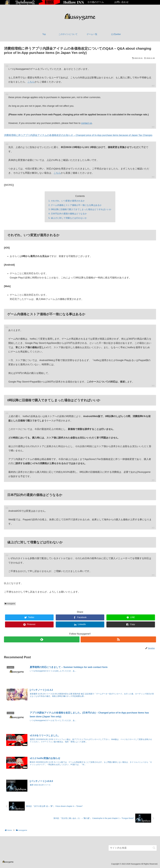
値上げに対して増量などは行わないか (69, 218)
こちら (31, 82)
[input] (133, 848)
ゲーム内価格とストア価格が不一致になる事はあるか (76, 205)
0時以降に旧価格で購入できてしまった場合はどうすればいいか (81, 209)
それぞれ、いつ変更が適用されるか (68, 201)
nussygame (10, 604)
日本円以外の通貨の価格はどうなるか (69, 214)
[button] (154, 848)
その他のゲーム (96, 2)
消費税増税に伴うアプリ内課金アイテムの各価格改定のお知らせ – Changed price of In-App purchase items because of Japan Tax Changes (78, 135)
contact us (87, 123)
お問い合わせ (121, 2)
